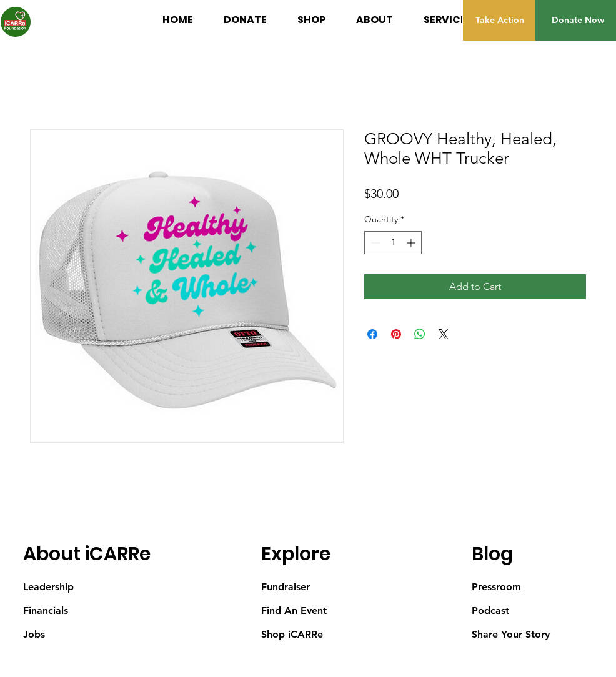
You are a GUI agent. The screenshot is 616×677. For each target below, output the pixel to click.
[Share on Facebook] (372, 334)
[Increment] (412, 243)
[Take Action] (499, 20)
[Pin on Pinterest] (396, 334)
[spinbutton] (393, 243)
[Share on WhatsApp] (420, 334)
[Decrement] (374, 243)
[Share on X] (444, 334)
